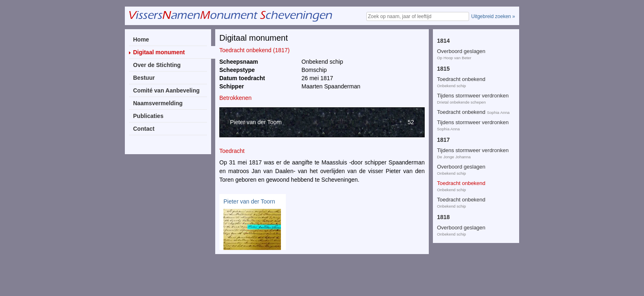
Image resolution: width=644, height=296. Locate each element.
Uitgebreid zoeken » (493, 16)
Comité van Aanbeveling (166, 90)
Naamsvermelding (158, 103)
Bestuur (144, 78)
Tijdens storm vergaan (463, 212)
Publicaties (148, 116)
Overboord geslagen (461, 51)
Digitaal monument (159, 52)
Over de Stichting (157, 65)
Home (141, 39)
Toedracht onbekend (461, 68)
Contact (144, 129)
